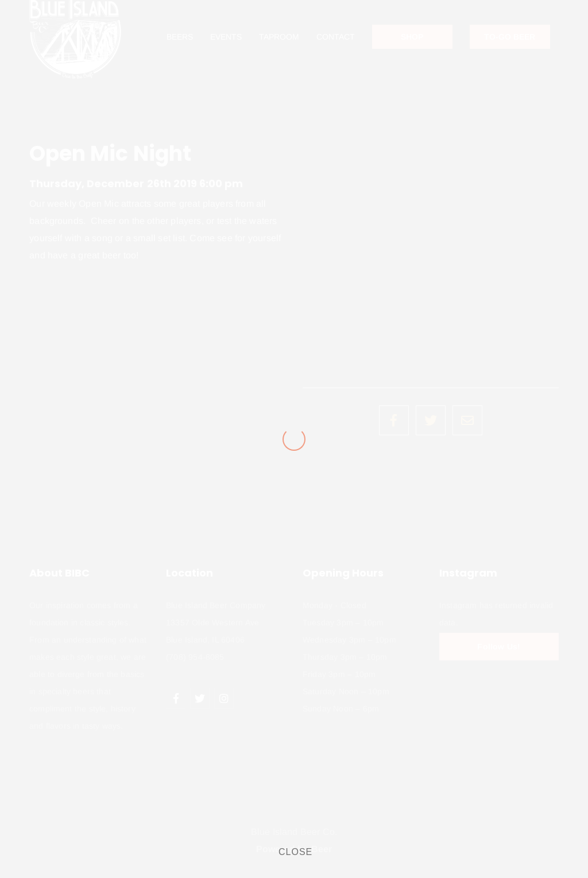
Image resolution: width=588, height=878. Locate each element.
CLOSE (295, 852)
